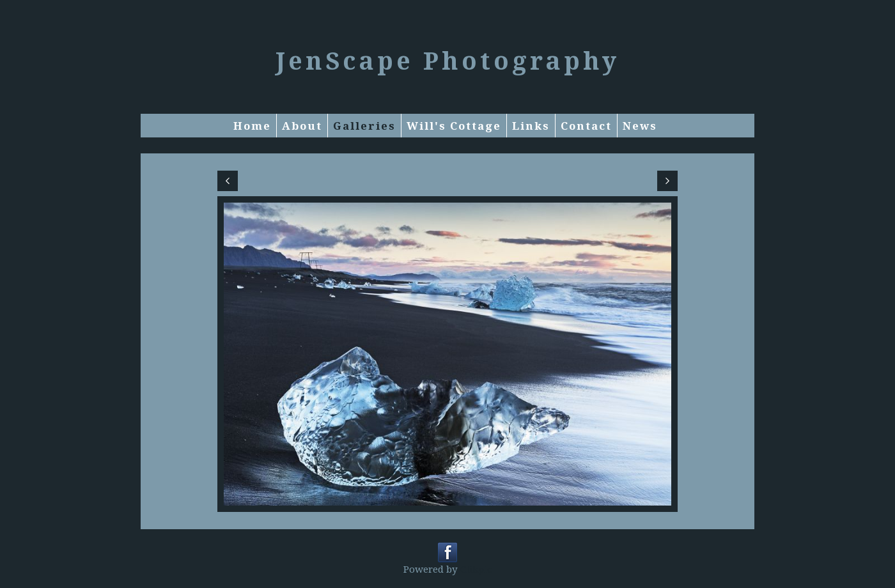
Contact (586, 126)
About (302, 126)
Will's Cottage (454, 126)
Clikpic (476, 569)
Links (531, 126)
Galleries (364, 126)
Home (252, 126)
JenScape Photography (447, 60)
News (640, 126)
